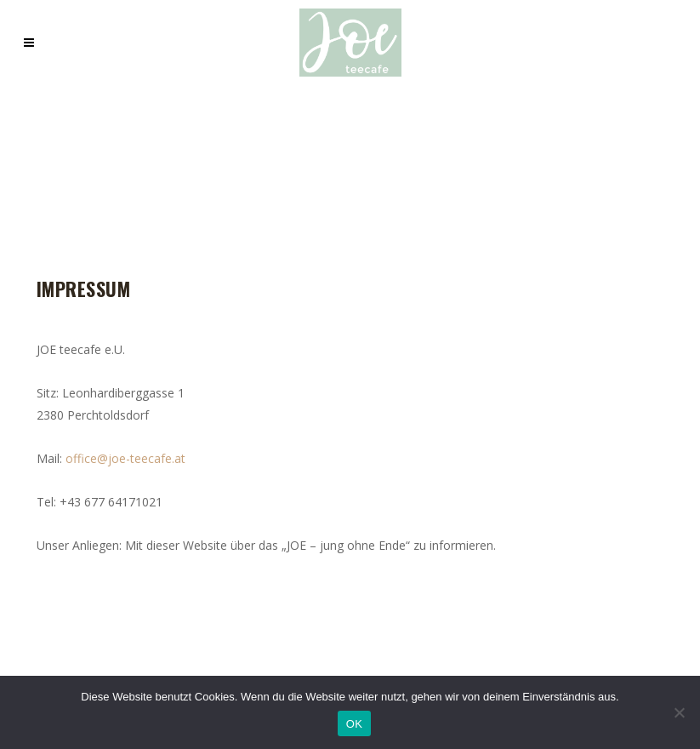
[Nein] (679, 712)
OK (354, 724)
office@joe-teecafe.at (125, 458)
